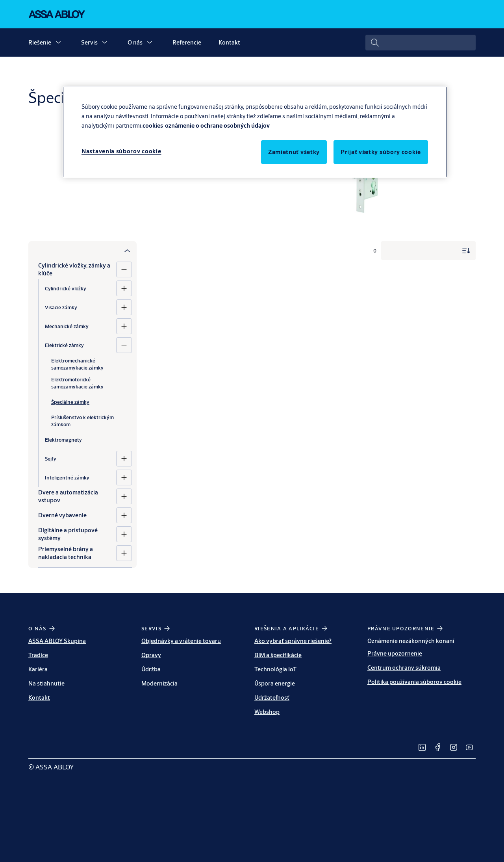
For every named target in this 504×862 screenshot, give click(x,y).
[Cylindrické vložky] (124, 288)
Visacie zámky (61, 307)
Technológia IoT (275, 669)
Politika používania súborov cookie (414, 682)
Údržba (151, 669)
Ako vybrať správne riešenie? (293, 641)
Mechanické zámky (67, 326)
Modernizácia (159, 683)
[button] (58, 43)
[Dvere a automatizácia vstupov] (124, 496)
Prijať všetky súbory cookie (381, 152)
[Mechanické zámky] (124, 326)
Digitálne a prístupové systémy (68, 534)
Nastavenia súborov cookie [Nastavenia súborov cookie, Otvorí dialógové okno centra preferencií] (121, 151)
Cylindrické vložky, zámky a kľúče (74, 269)
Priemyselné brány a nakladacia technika (66, 553)
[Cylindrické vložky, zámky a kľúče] (124, 269)
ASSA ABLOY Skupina (57, 641)
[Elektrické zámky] (124, 345)
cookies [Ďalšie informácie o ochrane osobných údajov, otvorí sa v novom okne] (153, 125)
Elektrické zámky (64, 345)
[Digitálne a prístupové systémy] (124, 534)
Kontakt (229, 42)
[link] (422, 747)
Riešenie (40, 42)
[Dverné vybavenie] (124, 515)
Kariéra (38, 669)
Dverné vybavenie (62, 515)
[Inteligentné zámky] (124, 477)
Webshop (267, 712)
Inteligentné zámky (67, 477)
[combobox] (421, 43)
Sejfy (51, 459)
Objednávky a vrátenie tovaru (181, 641)
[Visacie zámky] (124, 307)
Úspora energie (275, 683)
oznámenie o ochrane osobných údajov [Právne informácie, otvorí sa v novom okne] (217, 125)
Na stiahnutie (46, 683)
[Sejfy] (124, 459)
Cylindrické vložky (66, 288)
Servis (89, 42)
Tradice (38, 655)
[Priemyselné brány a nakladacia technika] (124, 553)
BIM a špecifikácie (278, 655)
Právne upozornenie (395, 653)
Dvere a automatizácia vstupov (68, 496)
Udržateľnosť (272, 698)
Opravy (151, 655)
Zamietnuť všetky (294, 152)
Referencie (187, 42)
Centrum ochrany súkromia (404, 668)
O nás (135, 42)
